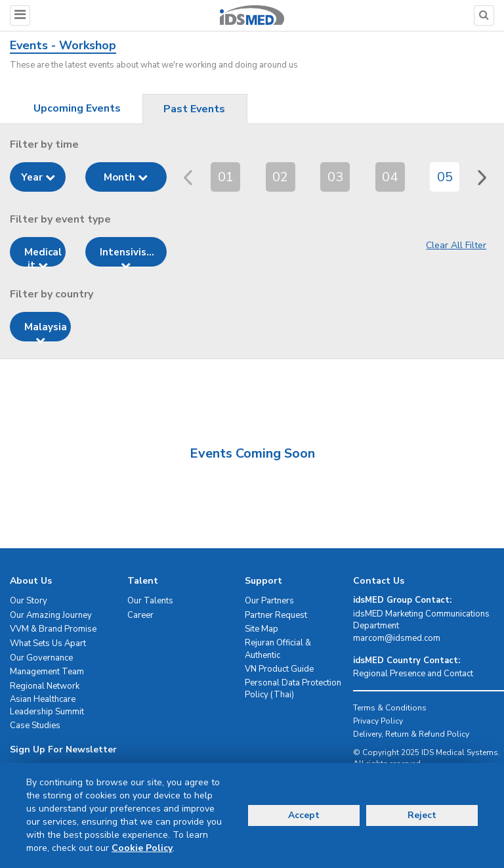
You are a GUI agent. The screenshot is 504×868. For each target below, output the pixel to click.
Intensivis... (127, 256)
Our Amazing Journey (51, 615)
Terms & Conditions (390, 708)
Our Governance (41, 658)
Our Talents (150, 601)
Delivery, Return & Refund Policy (411, 734)
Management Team (47, 672)
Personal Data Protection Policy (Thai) (293, 689)
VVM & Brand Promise (53, 629)
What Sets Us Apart (48, 643)
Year (38, 177)
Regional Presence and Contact (413, 674)
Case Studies (35, 726)
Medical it (43, 256)
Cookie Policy (142, 848)
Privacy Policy (378, 721)
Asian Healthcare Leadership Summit (47, 705)
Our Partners (269, 601)
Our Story (29, 601)
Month (126, 177)
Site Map (262, 629)
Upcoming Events (77, 108)
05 (445, 177)
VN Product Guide (279, 669)
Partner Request (276, 615)
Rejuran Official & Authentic (278, 649)
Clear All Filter (456, 245)
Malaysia (46, 331)
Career (140, 615)
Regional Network (45, 686)
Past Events (194, 109)
